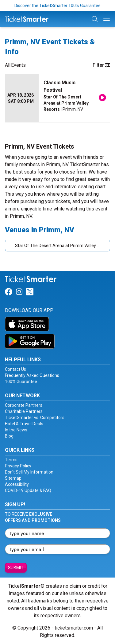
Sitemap (13, 478)
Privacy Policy (18, 466)
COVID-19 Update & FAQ (28, 490)
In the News (16, 430)
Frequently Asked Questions (32, 375)
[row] (57, 98)
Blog (9, 436)
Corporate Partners (24, 405)
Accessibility (17, 484)
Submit (16, 568)
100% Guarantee (21, 382)
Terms (11, 460)
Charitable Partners (24, 411)
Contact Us (15, 369)
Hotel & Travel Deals (24, 424)
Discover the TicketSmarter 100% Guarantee (57, 6)
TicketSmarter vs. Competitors (35, 418)
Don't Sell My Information (29, 472)
